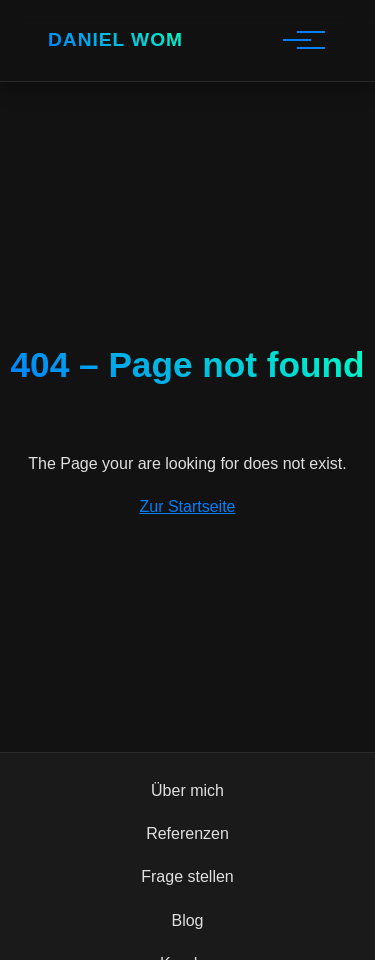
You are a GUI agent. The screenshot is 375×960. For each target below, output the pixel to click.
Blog (187, 920)
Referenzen (187, 833)
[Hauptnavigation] (297, 40)
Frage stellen (187, 876)
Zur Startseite (187, 506)
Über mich (187, 790)
